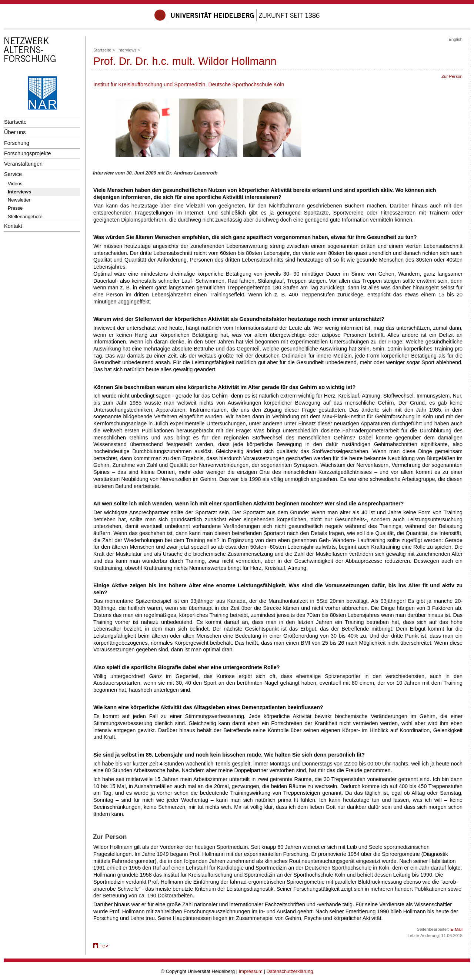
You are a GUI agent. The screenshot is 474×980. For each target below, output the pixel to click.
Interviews (19, 192)
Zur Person (452, 76)
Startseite (15, 122)
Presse (15, 208)
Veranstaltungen (23, 164)
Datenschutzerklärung (290, 971)
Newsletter (19, 200)
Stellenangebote (25, 217)
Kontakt (13, 226)
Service (13, 174)
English (455, 39)
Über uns (15, 132)
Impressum (251, 971)
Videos (15, 184)
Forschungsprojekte (28, 153)
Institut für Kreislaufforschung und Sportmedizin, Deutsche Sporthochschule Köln (189, 84)
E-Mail (456, 929)
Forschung (17, 143)
